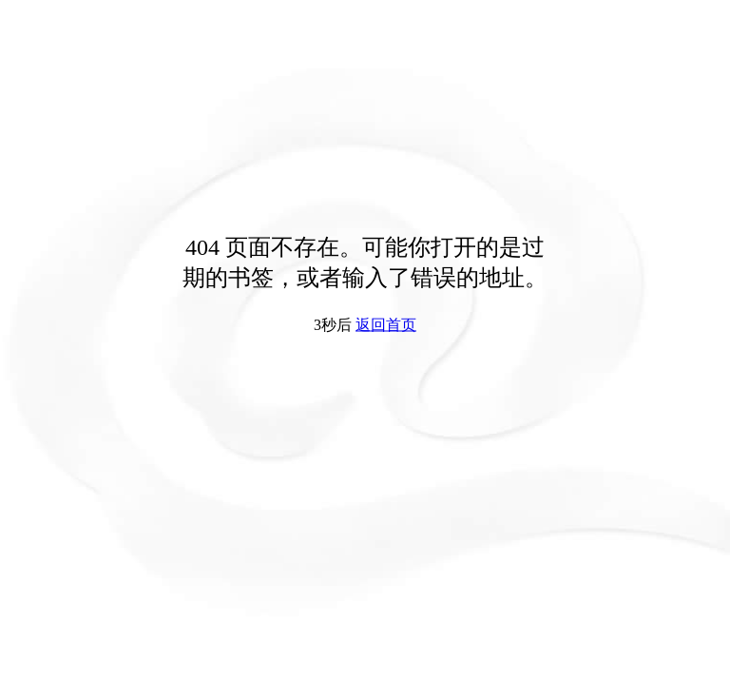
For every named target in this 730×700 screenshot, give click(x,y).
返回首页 (386, 325)
